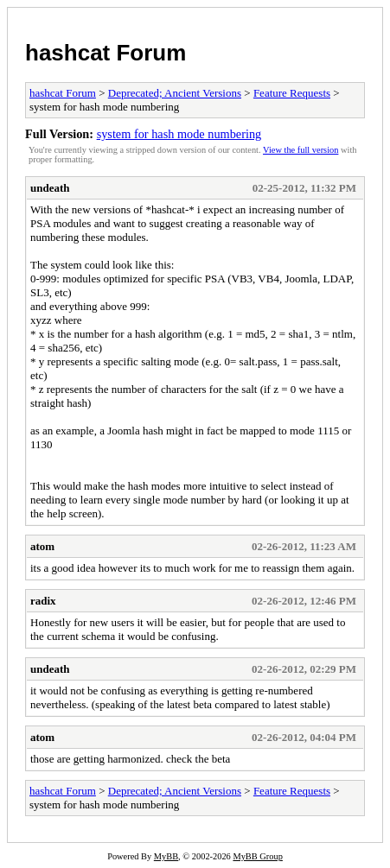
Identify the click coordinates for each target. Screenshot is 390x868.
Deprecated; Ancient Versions (175, 93)
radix (43, 601)
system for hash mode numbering (179, 134)
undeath (50, 188)
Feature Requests (292, 93)
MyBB (166, 856)
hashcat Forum (105, 53)
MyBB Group (257, 856)
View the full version (300, 150)
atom (42, 546)
